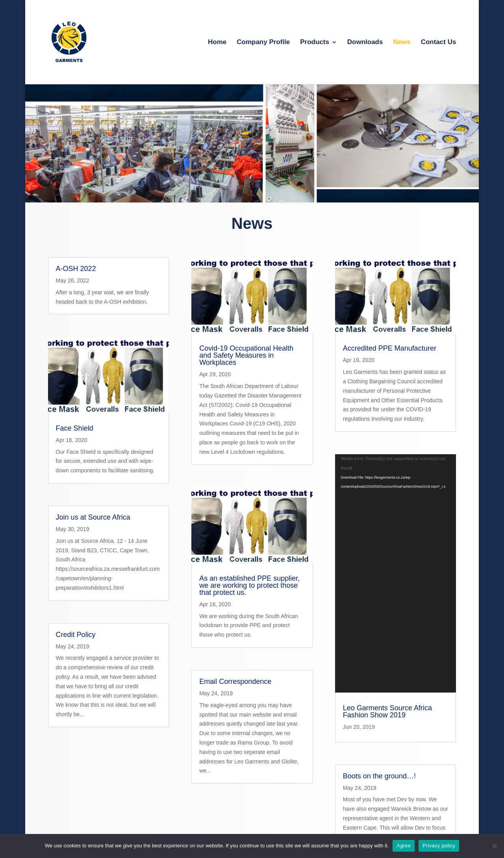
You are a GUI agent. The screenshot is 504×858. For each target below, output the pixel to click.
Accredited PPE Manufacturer (390, 348)
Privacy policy (439, 846)
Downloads (365, 43)
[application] (396, 489)
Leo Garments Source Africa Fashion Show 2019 (387, 544)
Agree (404, 846)
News (402, 43)
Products (315, 43)
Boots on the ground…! (379, 608)
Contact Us (439, 43)
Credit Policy (76, 635)
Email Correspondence (235, 682)
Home (217, 43)
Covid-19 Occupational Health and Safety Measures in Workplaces (246, 355)
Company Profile (263, 43)
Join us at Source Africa (93, 517)
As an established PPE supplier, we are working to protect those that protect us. (249, 585)
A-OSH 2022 (76, 269)
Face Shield (75, 428)
